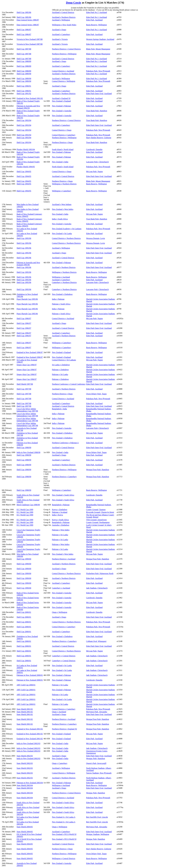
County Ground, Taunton (96, 510)
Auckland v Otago (59, 30)
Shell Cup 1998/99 (24, 448)
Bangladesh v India (59, 409)
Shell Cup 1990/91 (24, 86)
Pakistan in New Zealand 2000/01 (30, 675)
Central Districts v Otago (62, 130)
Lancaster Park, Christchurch (97, 162)
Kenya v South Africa (60, 520)
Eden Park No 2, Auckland (97, 12)
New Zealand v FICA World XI (64, 834)
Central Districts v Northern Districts (66, 238)
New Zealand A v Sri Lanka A (64, 817)
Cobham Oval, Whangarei (96, 641)
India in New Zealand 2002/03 (28, 743)
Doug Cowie (73, 3)
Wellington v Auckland (61, 277)
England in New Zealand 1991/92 (30, 98)
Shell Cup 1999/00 (24, 559)
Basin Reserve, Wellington (96, 25)
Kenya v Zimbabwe (60, 510)
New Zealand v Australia (62, 111)
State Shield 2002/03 (25, 756)
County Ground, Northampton (98, 522)
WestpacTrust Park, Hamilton (98, 470)
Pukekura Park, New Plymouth (98, 71)
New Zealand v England (61, 101)
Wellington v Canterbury (62, 191)
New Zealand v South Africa (63, 495)
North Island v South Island (63, 167)
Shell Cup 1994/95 (24, 172)
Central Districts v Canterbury (64, 135)
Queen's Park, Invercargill (96, 763)
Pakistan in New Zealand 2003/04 (30, 783)
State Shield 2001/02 (25, 709)
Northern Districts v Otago (62, 142)
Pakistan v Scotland (60, 512)
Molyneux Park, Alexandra (97, 712)
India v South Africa (60, 219)
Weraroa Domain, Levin (96, 238)
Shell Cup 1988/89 (24, 61)
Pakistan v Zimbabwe (60, 370)
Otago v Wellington (60, 612)
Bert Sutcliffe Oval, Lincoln (97, 817)
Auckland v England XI (61, 98)
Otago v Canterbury (60, 763)
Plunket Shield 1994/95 (26, 167)
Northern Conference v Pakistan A (65, 443)
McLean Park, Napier (95, 172)
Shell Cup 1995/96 (24, 238)
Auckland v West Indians (62, 204)
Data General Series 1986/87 (28, 20)
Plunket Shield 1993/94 (26, 149)
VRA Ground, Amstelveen (96, 520)
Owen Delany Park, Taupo (96, 394)
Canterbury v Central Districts (64, 656)
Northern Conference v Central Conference (69, 384)
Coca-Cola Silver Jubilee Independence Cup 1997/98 (27, 410)
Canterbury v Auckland (61, 588)
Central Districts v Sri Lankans (64, 360)
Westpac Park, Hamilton (96, 758)
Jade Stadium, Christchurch (97, 588)
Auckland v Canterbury (61, 34)
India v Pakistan (58, 299)
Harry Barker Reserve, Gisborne (99, 138)
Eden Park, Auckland (94, 20)
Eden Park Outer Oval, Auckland (99, 94)
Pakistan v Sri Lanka (60, 374)
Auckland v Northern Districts (64, 17)
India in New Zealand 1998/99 (28, 452)
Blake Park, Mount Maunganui (98, 49)
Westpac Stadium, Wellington (98, 834)
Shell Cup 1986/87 (24, 30)
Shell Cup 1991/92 (24, 94)
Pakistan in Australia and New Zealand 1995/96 (28, 264)
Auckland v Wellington (61, 20)
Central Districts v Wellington (64, 81)
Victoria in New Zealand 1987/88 (30, 39)
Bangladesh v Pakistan (61, 505)
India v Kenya (57, 515)
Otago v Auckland (59, 712)
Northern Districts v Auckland (64, 559)
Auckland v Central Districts (63, 12)
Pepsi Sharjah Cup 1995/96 (27, 299)
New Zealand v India (60, 162)
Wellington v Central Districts (64, 858)
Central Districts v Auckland (63, 71)
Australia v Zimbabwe (61, 525)
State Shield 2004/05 (25, 827)
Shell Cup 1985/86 (24, 12)
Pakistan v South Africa (61, 304)
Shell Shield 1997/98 (25, 384)
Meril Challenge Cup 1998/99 (28, 505)
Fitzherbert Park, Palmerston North (100, 573)
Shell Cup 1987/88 (24, 49)
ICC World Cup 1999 (25, 510)
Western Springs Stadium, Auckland (100, 39)
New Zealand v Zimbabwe (62, 294)
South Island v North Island (63, 149)
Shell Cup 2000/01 (24, 612)
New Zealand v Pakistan (61, 106)
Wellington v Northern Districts (64, 184)
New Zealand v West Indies (63, 209)
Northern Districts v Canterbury (64, 477)
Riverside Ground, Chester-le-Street (100, 512)
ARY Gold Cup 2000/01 (26, 685)
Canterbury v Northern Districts (64, 282)
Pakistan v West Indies (61, 530)
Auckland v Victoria (60, 39)
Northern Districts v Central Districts (66, 49)
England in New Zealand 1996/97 (30, 352)
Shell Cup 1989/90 (24, 74)
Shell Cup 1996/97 (24, 318)
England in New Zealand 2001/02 (30, 729)
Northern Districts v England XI (64, 729)
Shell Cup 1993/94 (24, 120)
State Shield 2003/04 (25, 785)
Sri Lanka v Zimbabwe (61, 365)
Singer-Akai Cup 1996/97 (27, 365)
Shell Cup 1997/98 (24, 389)
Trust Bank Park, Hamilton (97, 111)
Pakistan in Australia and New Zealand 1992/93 (28, 107)
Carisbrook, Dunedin (94, 149)
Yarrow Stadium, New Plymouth (99, 773)
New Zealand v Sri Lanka (62, 233)
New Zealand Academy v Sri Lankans (67, 229)
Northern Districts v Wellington (64, 54)
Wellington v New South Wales (64, 25)
